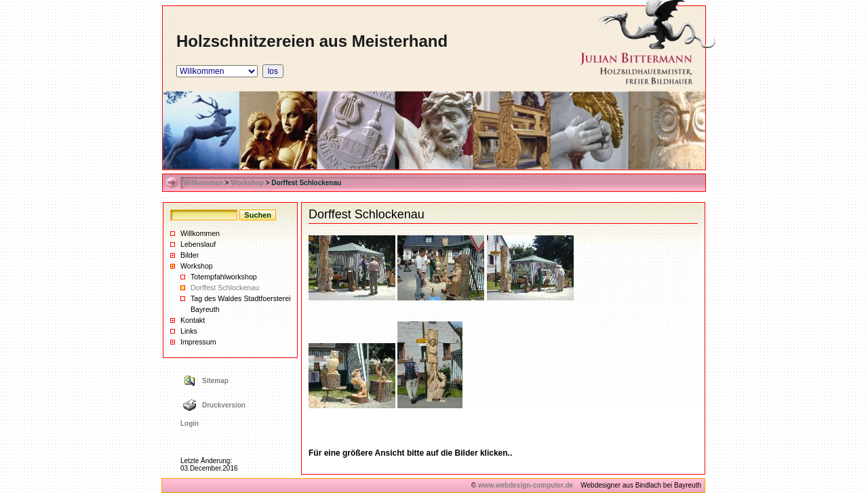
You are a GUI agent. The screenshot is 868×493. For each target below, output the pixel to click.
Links (189, 331)
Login (190, 423)
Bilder (190, 255)
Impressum (198, 342)
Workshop (247, 183)
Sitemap (215, 381)
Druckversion (224, 405)
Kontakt (193, 320)
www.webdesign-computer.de (526, 485)
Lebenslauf (198, 244)
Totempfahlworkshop (224, 277)
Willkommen (203, 183)
